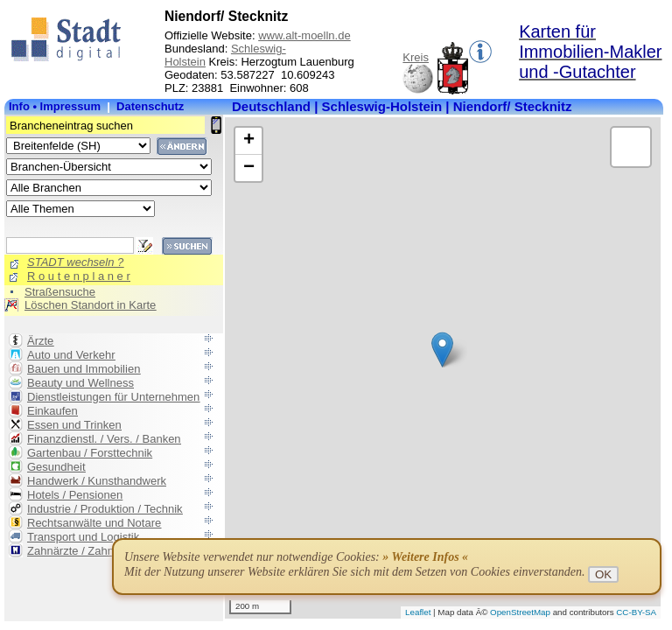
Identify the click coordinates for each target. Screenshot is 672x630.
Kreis (416, 57)
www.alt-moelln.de (304, 35)
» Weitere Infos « (425, 557)
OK (603, 574)
